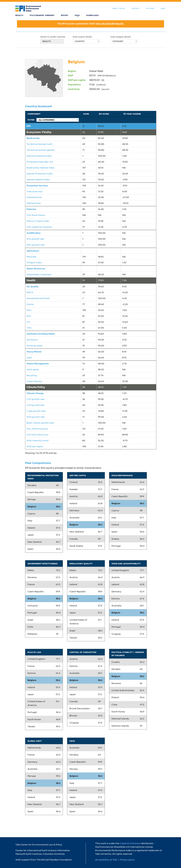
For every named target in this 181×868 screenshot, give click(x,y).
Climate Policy (36, 387)
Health (31, 280)
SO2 (29, 316)
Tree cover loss (35, 191)
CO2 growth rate (36, 399)
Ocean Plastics (34, 381)
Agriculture (33, 251)
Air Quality (32, 286)
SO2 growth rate (35, 239)
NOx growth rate (36, 245)
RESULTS (47, 41)
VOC (29, 328)
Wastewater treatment (39, 274)
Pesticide (31, 257)
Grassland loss (34, 197)
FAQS (77, 15)
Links (163, 8)
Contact (136, 8)
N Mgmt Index (34, 262)
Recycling (32, 375)
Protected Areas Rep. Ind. (40, 162)
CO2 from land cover (38, 435)
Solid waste (33, 369)
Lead (29, 357)
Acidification (33, 233)
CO (28, 322)
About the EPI (119, 8)
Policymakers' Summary (42, 15)
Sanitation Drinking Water (41, 334)
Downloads (92, 15)
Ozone (30, 304)
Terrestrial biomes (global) (41, 150)
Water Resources (36, 268)
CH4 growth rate (36, 405)
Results (19, 15)
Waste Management (38, 364)
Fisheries (31, 209)
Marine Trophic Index (38, 221)
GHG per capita (35, 446)
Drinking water (35, 346)
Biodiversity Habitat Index (41, 168)
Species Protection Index (40, 174)
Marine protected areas (39, 156)
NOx (29, 310)
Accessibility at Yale (106, 860)
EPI (29, 126)
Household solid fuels (38, 298)
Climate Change (35, 393)
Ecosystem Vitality (39, 132)
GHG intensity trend (37, 440)
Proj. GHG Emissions (37, 429)
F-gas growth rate (36, 411)
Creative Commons (130, 843)
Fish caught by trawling (39, 227)
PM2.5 (30, 292)
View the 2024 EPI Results (110, 24)
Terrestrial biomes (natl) (40, 144)
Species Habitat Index (38, 179)
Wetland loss (34, 203)
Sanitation (32, 340)
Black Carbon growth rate (40, 423)
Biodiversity (33, 138)
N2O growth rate (36, 417)
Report (65, 15)
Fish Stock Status (36, 215)
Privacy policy (127, 860)
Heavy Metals (34, 352)
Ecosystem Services (37, 186)
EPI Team (150, 8)
